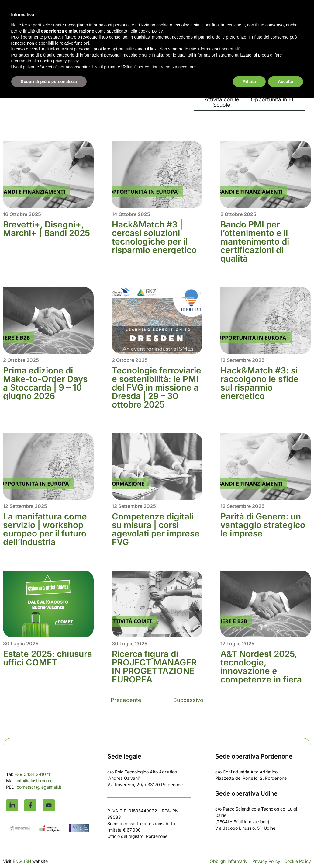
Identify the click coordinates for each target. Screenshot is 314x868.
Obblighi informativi (229, 862)
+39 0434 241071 (32, 775)
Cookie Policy (298, 862)
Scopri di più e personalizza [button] (49, 82)
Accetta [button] (286, 82)
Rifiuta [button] (249, 82)
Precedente (126, 701)
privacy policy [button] (66, 61)
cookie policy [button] (150, 31)
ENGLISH (22, 862)
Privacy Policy (266, 862)
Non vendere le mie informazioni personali (199, 49)
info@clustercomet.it (38, 781)
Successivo (188, 701)
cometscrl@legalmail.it (39, 788)
